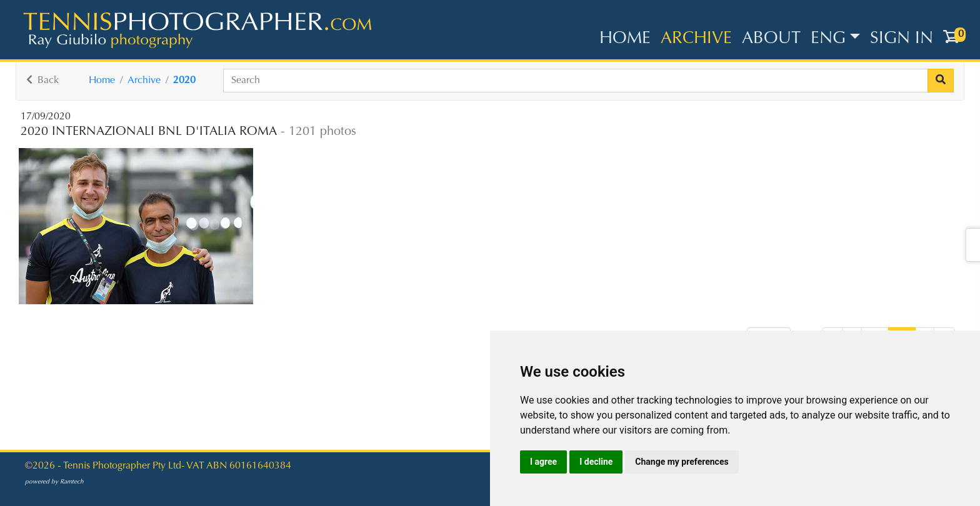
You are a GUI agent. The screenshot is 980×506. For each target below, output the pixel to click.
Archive (696, 39)
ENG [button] (828, 39)
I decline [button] (596, 462)
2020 (184, 81)
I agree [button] (543, 462)
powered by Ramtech (54, 482)
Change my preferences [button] (682, 462)
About (771, 39)
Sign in (902, 39)
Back (42, 81)
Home (625, 39)
